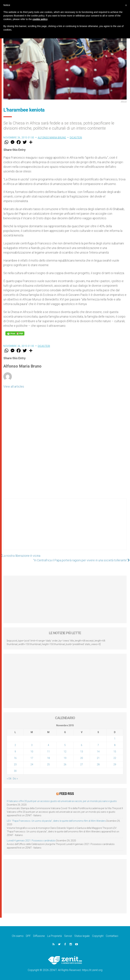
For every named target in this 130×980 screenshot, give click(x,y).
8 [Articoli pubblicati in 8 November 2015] (115, 745)
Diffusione (39, 936)
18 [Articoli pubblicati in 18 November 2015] (48, 758)
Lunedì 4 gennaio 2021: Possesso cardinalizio (31, 841)
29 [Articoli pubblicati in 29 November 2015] (115, 764)
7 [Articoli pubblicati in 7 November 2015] (98, 745)
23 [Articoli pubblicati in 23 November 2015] (15, 764)
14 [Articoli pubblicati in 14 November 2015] (98, 752)
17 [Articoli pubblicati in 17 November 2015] (32, 758)
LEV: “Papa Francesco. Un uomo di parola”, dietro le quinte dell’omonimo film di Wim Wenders (56, 821)
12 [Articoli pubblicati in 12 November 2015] (65, 752)
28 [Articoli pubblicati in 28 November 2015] (98, 764)
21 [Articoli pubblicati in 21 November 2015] (98, 758)
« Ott (9, 779)
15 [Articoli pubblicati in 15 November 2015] (115, 752)
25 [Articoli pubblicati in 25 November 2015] (48, 764)
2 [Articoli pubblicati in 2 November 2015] (15, 745)
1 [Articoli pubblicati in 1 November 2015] (115, 739)
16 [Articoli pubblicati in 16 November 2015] (15, 758)
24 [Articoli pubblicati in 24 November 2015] (32, 764)
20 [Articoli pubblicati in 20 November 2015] (82, 758)
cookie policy (40, 19)
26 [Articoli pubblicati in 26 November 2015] (65, 764)
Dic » (15, 779)
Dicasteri (76, 138)
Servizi (68, 936)
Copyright (98, 936)
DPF (28, 936)
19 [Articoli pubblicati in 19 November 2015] (65, 758)
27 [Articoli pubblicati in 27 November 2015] (82, 764)
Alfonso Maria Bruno (52, 138)
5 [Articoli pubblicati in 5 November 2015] (65, 745)
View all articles (14, 386)
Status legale (82, 936)
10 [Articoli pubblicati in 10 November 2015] (32, 752)
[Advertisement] (65, 528)
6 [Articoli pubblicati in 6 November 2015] (82, 745)
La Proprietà (55, 936)
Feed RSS (67, 794)
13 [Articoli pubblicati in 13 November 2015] (82, 752)
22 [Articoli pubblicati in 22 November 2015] (115, 758)
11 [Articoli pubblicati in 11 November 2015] (48, 752)
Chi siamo (18, 936)
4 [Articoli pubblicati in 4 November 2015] (48, 745)
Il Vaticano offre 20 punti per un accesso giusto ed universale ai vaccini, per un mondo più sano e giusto (62, 801)
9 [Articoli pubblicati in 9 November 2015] (15, 752)
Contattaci (112, 936)
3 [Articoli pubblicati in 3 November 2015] (32, 745)
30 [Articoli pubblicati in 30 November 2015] (15, 771)
